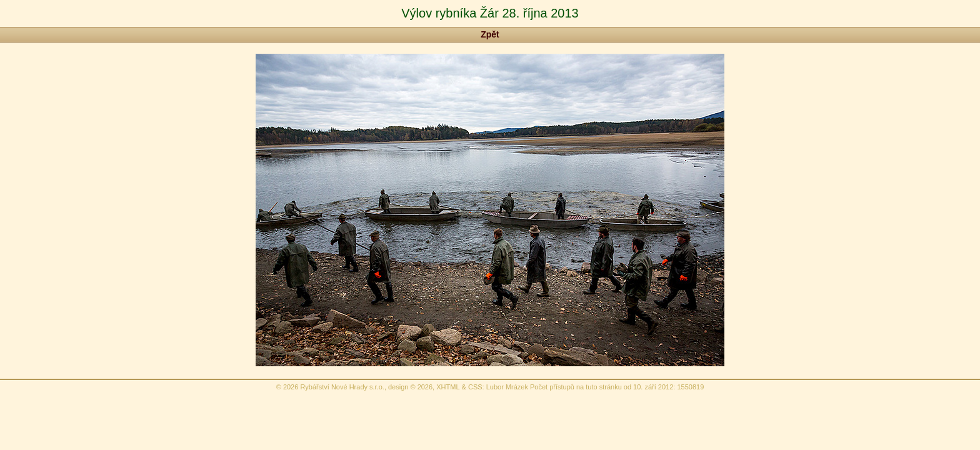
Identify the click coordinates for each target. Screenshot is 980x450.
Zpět (490, 34)
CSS (475, 387)
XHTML (448, 387)
